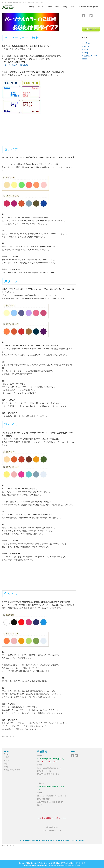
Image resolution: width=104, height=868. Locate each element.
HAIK (78, 865)
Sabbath (34, 863)
